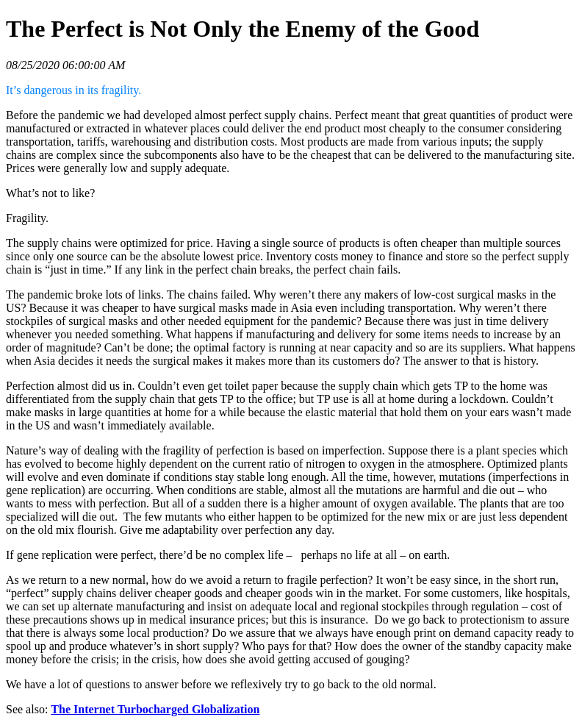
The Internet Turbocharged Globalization (155, 709)
